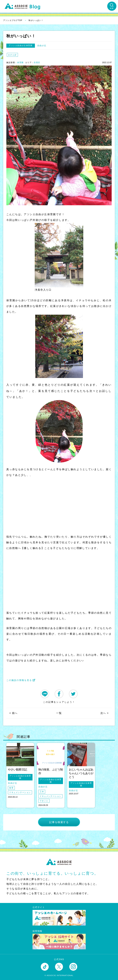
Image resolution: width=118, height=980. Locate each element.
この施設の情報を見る (21, 680)
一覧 (59, 713)
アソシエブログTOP (13, 20)
